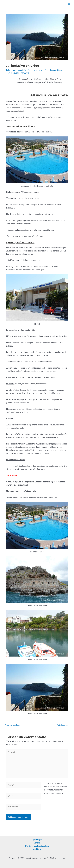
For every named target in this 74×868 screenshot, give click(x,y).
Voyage (16, 73)
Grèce (60, 70)
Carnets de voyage (36, 70)
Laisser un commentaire (16, 70)
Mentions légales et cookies (37, 846)
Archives (37, 849)
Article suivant (64, 725)
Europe (53, 70)
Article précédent (11, 725)
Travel (9, 73)
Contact (37, 843)
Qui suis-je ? (37, 840)
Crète (47, 70)
